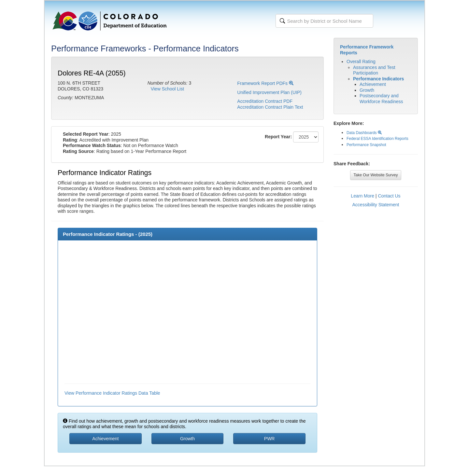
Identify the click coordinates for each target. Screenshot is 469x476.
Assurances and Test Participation (374, 70)
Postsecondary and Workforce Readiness (381, 99)
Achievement (373, 84)
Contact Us (389, 196)
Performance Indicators (378, 79)
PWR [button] (270, 439)
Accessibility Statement (376, 205)
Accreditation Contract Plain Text (270, 107)
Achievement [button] (105, 439)
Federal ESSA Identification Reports (377, 139)
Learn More (362, 196)
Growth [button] (187, 439)
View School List (167, 89)
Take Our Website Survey (376, 175)
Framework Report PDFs (265, 83)
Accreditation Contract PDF (265, 101)
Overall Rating (361, 61)
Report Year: (278, 137)
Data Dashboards (364, 133)
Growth (367, 90)
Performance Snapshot (366, 145)
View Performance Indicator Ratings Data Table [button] (112, 393)
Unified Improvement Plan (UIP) (269, 92)
